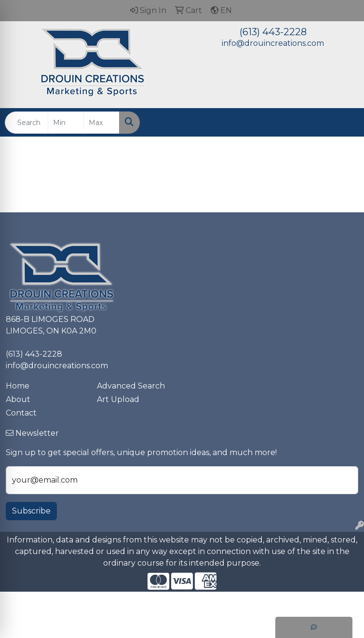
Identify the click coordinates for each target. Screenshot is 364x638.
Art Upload (118, 399)
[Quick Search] (27, 123)
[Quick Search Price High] (101, 123)
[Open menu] (345, 123)
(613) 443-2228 (273, 32)
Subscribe (31, 511)
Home (18, 386)
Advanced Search (131, 386)
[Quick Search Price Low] (66, 123)
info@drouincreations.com (273, 43)
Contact (21, 413)
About (18, 399)
